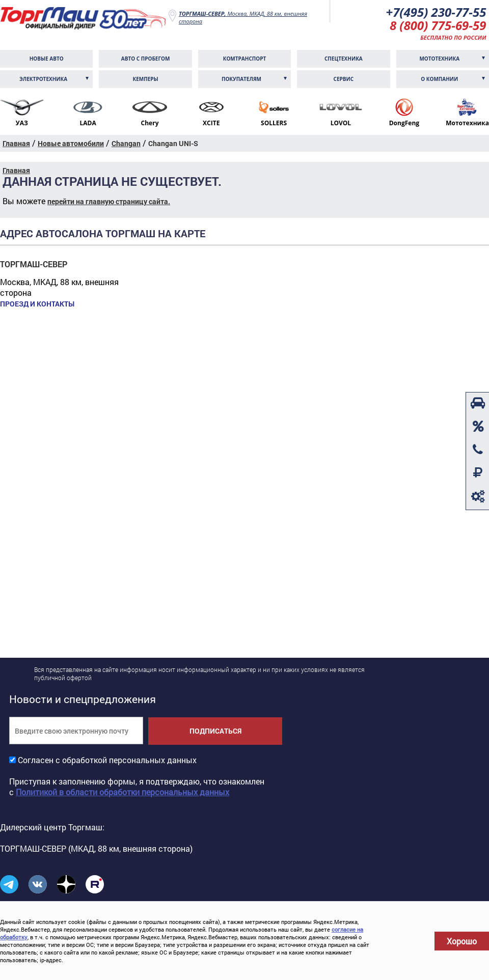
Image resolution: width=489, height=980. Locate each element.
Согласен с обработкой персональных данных (107, 760)
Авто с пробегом (146, 59)
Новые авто (47, 59)
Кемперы (146, 79)
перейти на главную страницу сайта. (109, 201)
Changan (126, 143)
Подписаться (215, 731)
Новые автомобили (71, 143)
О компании (439, 79)
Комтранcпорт (245, 59)
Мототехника (439, 59)
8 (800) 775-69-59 (438, 25)
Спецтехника (344, 59)
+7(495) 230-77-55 (436, 12)
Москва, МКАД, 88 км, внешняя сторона (243, 17)
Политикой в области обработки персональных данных (123, 792)
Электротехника (43, 79)
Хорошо (462, 941)
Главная (16, 143)
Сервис (344, 79)
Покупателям (241, 79)
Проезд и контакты (37, 304)
